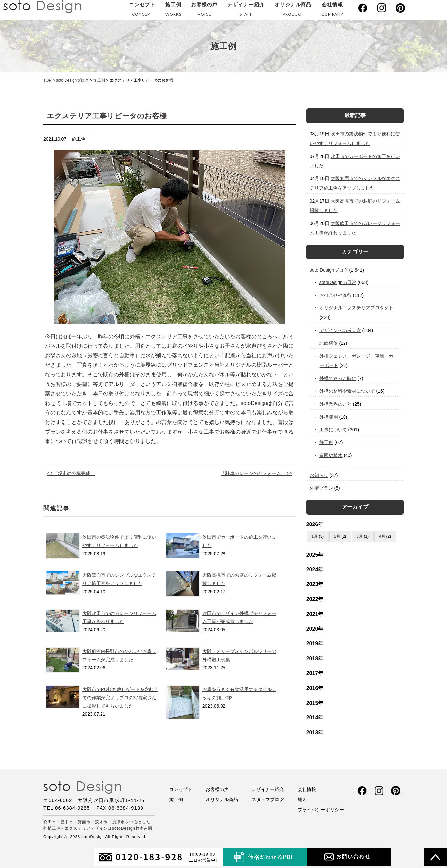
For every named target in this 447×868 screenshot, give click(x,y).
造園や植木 (331, 455)
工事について (333, 430)
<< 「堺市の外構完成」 (71, 473)
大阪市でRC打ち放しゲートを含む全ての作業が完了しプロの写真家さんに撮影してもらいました (120, 698)
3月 (360, 536)
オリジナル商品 (293, 10)
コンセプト (142, 10)
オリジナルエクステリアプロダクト (357, 308)
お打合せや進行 (336, 295)
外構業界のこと (336, 404)
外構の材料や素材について (347, 391)
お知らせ (319, 475)
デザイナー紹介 (246, 10)
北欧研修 (329, 343)
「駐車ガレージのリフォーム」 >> (257, 473)
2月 (337, 536)
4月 (382, 536)
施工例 (173, 10)
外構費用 (329, 417)
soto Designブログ (329, 270)
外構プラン (321, 488)
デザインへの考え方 (340, 330)
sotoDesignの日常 (338, 282)
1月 (315, 536)
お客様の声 (204, 10)
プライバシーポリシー (321, 810)
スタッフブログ (268, 799)
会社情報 (332, 10)
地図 (302, 799)
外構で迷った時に (338, 378)
